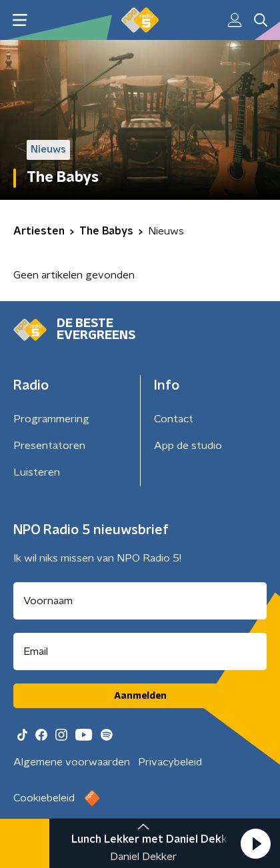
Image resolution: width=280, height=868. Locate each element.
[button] (255, 843)
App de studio (188, 446)
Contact (174, 419)
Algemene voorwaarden (72, 762)
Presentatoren (49, 446)
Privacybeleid (170, 762)
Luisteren (37, 472)
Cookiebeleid (44, 798)
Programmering (51, 419)
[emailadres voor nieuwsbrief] (140, 651)
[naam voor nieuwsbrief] (140, 601)
